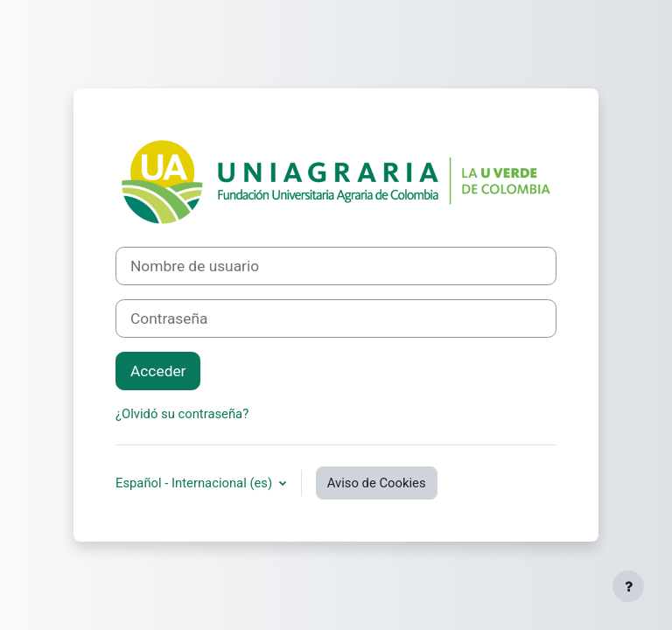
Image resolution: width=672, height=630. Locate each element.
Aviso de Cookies (377, 483)
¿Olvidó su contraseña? (182, 414)
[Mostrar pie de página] (628, 586)
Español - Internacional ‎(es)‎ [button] (196, 483)
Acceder (158, 371)
